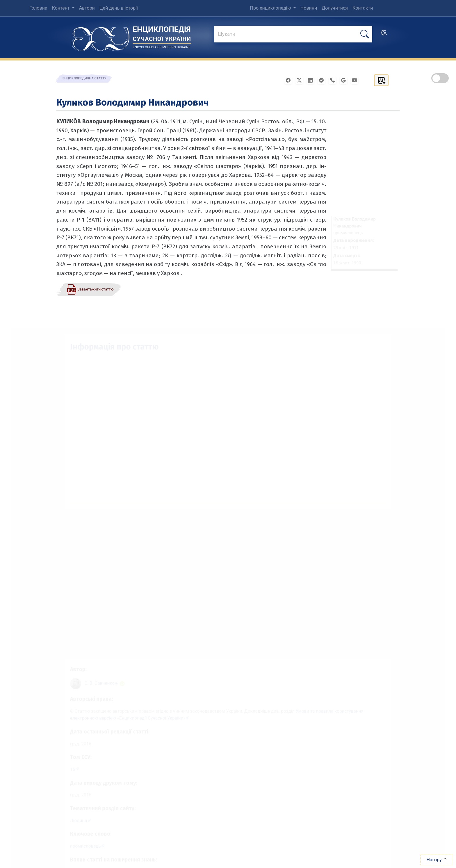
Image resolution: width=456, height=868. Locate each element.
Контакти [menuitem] (363, 8)
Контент (62, 8)
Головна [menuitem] (38, 8)
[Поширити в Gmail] (345, 80)
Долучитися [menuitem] (335, 8)
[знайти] (293, 35)
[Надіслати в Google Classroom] (356, 80)
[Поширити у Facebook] (290, 80)
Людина (71, 819)
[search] (384, 34)
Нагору (437, 860)
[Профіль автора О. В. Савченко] (95, 674)
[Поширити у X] (301, 80)
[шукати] (365, 34)
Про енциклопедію (271, 8)
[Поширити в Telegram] (323, 80)
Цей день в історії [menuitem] (119, 8)
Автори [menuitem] (87, 8)
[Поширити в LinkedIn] (312, 80)
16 (65, 765)
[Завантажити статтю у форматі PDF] (90, 289)
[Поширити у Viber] (334, 80)
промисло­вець (78, 846)
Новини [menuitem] (309, 8)
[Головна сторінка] (101, 37)
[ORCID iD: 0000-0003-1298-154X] (117, 675)
